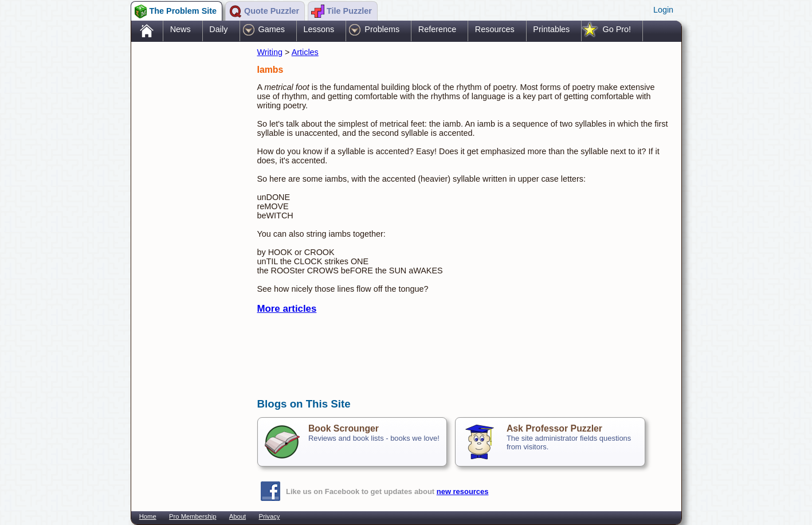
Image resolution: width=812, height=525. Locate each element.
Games (272, 29)
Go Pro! (617, 29)
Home (148, 516)
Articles (305, 52)
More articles (287, 309)
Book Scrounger (344, 428)
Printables (551, 29)
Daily (218, 29)
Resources (495, 29)
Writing (270, 52)
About (238, 516)
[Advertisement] (189, 225)
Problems (382, 29)
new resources (463, 491)
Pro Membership (193, 516)
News (181, 29)
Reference (437, 29)
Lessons (319, 29)
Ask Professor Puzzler (554, 428)
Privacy (270, 516)
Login (663, 10)
